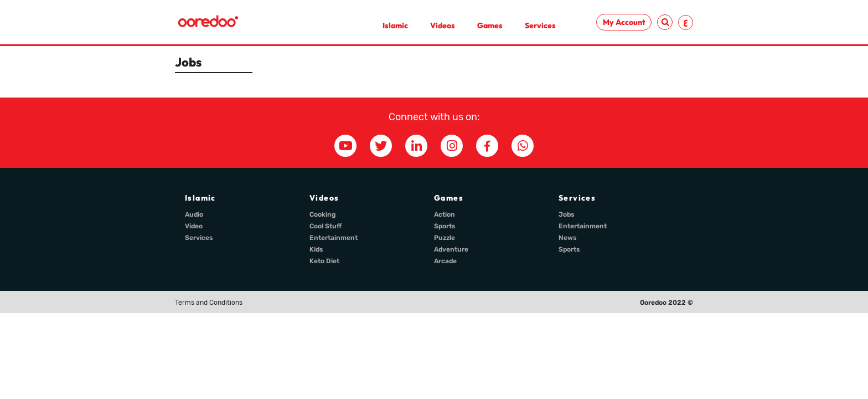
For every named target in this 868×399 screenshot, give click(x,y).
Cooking (323, 214)
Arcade (445, 261)
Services (540, 25)
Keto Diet (324, 261)
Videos (443, 25)
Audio (194, 214)
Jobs (567, 214)
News (568, 238)
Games (490, 25)
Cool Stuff (325, 226)
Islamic (395, 25)
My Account (624, 22)
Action (445, 214)
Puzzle (445, 238)
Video (194, 226)
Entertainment (334, 238)
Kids (316, 249)
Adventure (451, 249)
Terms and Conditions (209, 303)
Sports (445, 226)
